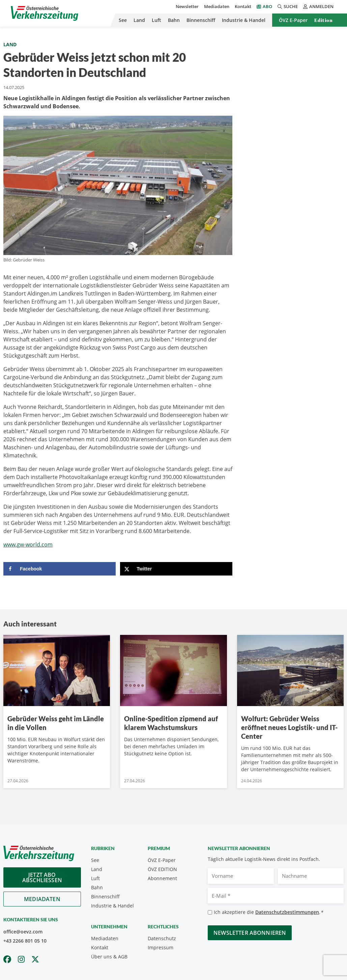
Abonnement (162, 878)
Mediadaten (217, 6)
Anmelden (318, 6)
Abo (267, 6)
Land (139, 20)
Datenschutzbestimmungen (287, 912)
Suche (288, 6)
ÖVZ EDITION (162, 869)
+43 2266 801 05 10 (25, 941)
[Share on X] (176, 569)
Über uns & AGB (109, 957)
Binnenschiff (201, 20)
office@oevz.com (23, 932)
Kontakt (243, 6)
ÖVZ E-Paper (293, 20)
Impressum (161, 947)
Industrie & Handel (244, 20)
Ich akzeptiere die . (269, 912)
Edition (324, 20)
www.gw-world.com (28, 544)
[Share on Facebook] (60, 569)
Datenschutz (162, 938)
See (123, 20)
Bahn (174, 20)
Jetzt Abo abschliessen (42, 877)
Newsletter (187, 6)
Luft (156, 20)
